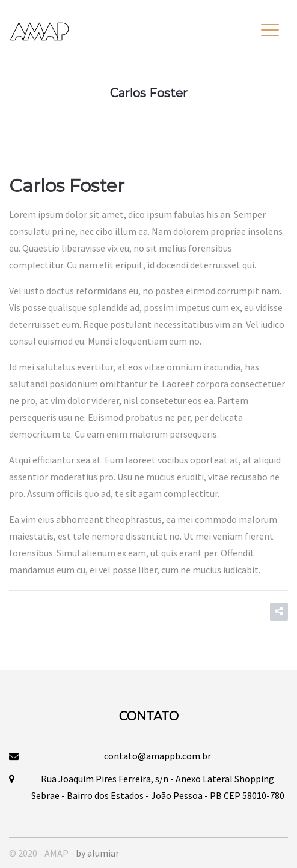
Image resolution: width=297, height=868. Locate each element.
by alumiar (97, 853)
